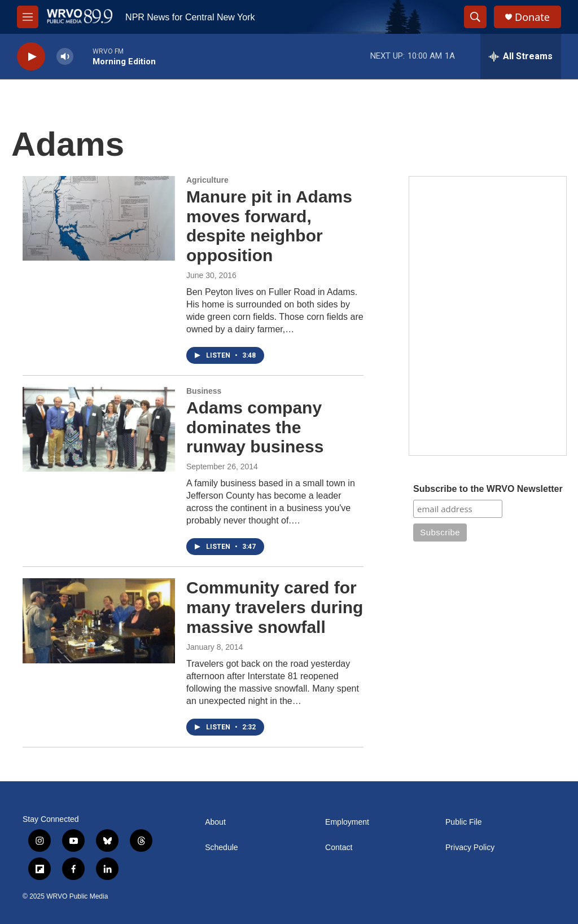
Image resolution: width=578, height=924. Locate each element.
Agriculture (207, 180)
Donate (532, 17)
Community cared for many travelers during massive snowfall (275, 607)
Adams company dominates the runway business (255, 427)
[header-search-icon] (475, 17)
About (215, 822)
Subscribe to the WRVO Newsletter (488, 489)
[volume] (65, 57)
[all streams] (521, 56)
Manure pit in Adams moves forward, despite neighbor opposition (269, 226)
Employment (347, 822)
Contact (339, 848)
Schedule (221, 848)
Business (204, 391)
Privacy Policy (470, 848)
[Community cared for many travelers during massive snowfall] (99, 621)
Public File (464, 822)
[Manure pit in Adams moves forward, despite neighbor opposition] (99, 218)
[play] (31, 57)
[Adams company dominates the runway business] (99, 429)
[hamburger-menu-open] (28, 17)
